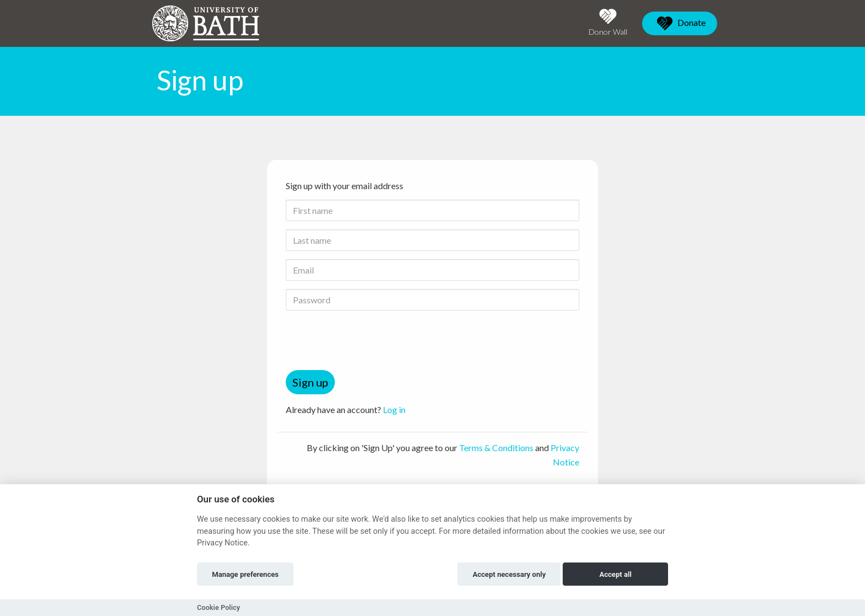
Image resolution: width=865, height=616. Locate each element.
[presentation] (370, 340)
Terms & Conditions (496, 448)
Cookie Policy (218, 607)
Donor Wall (608, 22)
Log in (394, 409)
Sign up (310, 382)
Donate (680, 23)
